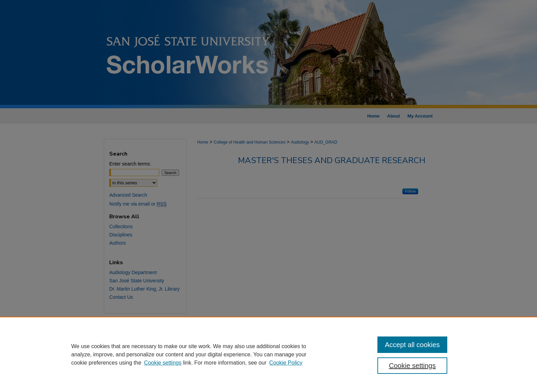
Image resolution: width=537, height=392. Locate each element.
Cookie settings (163, 363)
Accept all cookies (412, 345)
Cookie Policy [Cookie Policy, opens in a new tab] (286, 363)
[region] (268, 354)
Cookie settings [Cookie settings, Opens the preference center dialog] (413, 366)
